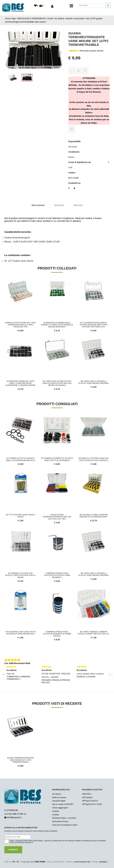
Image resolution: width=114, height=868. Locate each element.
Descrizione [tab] (38, 205)
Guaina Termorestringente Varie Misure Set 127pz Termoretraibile (20, 760)
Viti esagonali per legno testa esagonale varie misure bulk (21, 633)
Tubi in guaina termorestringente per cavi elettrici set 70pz (57, 517)
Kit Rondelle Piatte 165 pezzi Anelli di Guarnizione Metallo (20, 459)
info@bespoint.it (14, 817)
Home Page (10, 18)
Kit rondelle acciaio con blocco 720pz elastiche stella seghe (20, 575)
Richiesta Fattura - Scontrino (64, 818)
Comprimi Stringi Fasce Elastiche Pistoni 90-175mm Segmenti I (57, 575)
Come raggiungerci (60, 808)
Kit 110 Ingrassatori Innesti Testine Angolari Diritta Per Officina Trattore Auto (94, 325)
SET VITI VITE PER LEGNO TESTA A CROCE (21, 516)
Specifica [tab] (59, 205)
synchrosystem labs (82, 862)
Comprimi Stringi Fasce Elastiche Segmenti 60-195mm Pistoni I (57, 634)
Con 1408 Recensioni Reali (17, 663)
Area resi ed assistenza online (65, 825)
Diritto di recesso (59, 797)
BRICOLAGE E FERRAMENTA (32, 18)
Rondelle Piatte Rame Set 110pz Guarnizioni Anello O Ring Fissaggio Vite (20, 325)
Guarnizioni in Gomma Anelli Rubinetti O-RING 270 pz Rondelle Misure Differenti (57, 325)
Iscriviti (13, 850)
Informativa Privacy (60, 821)
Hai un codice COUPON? (63, 804)
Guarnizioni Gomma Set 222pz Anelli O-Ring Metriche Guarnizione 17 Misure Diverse (20, 383)
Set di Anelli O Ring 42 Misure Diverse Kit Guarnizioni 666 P (93, 516)
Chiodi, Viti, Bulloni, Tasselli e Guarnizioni (66, 18)
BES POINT (40, 862)
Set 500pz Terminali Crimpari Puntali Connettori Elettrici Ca (94, 633)
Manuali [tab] (78, 205)
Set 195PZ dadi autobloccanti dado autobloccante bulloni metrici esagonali (57, 383)
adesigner (103, 862)
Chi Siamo (57, 794)
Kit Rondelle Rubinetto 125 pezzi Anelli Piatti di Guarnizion (57, 459)
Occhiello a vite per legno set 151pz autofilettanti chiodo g (93, 459)
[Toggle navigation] (71, 6)
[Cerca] (91, 5)
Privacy (40, 841)
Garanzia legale (59, 801)
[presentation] (110, 674)
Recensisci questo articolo (92, 51)
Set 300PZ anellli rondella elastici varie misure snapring (94, 382)
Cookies (56, 811)
